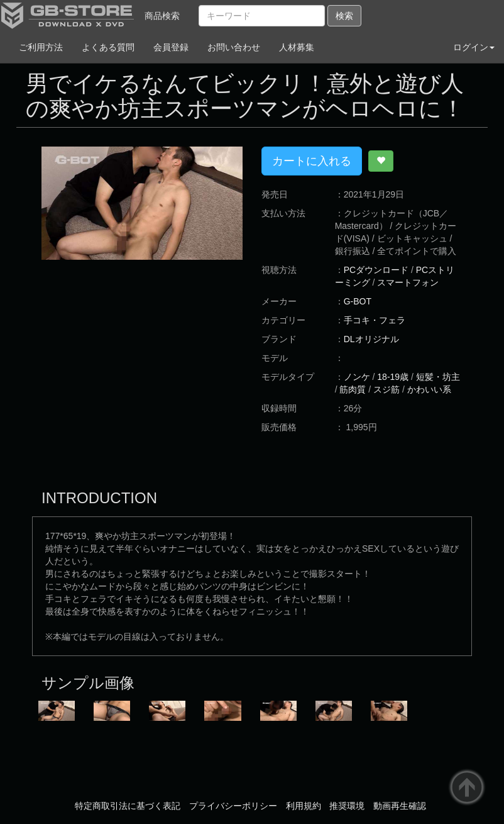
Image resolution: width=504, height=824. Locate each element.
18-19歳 (393, 377)
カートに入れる (312, 161)
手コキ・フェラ (375, 320)
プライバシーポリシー (233, 806)
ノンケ (357, 377)
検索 (344, 16)
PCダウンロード (376, 270)
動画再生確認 (400, 806)
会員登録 (171, 47)
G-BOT (358, 301)
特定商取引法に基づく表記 (128, 806)
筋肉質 (353, 389)
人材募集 (297, 47)
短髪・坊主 (438, 377)
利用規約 (304, 806)
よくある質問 (108, 47)
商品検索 (162, 16)
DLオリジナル (371, 339)
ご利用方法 (41, 47)
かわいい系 (429, 389)
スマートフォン (408, 282)
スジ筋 (386, 389)
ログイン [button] (474, 47)
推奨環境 (347, 806)
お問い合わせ (234, 47)
